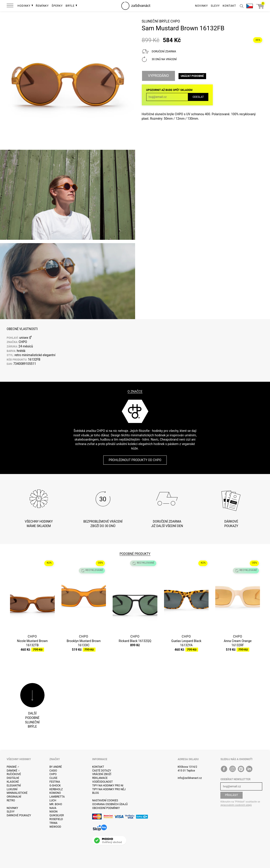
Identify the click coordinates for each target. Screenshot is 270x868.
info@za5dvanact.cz (190, 778)
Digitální (13, 778)
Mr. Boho (56, 804)
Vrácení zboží (102, 774)
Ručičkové (14, 774)
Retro (11, 800)
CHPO (175, 21)
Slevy (11, 812)
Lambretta (57, 797)
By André (56, 767)
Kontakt (98, 767)
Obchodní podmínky (106, 808)
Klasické (13, 782)
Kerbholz (56, 789)
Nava (53, 808)
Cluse (53, 778)
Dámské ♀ (13, 771)
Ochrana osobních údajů (110, 804)
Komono (55, 793)
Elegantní (14, 786)
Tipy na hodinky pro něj (109, 789)
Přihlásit (232, 795)
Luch (53, 800)
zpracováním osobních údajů (236, 805)
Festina (55, 782)
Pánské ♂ (13, 767)
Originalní (14, 797)
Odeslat (198, 97)
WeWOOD (55, 827)
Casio (53, 771)
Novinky (12, 808)
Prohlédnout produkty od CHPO (135, 460)
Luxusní (12, 789)
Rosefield (56, 819)
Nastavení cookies (105, 800)
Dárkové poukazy (19, 815)
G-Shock (55, 786)
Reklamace (100, 778)
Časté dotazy (102, 771)
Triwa (53, 823)
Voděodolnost (102, 782)
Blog (95, 793)
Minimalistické (17, 793)
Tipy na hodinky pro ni (108, 786)
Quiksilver (57, 815)
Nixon (53, 812)
